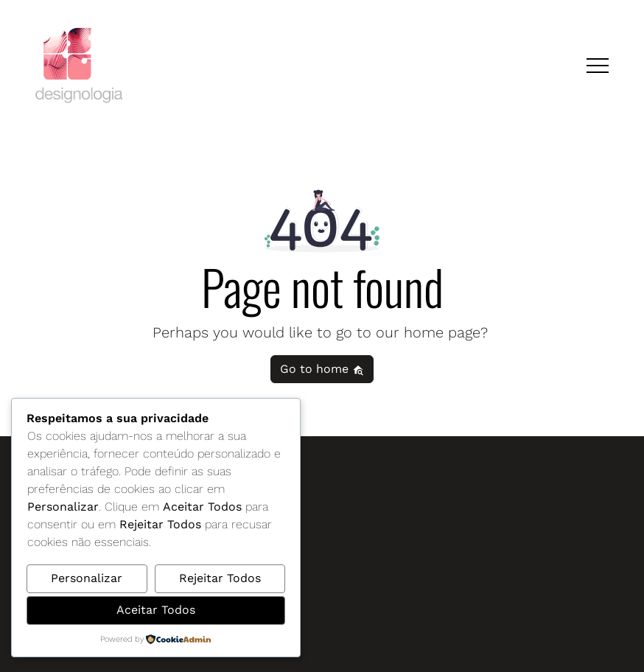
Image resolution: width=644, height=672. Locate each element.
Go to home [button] (322, 369)
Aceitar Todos (156, 610)
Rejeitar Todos (220, 578)
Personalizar (87, 578)
